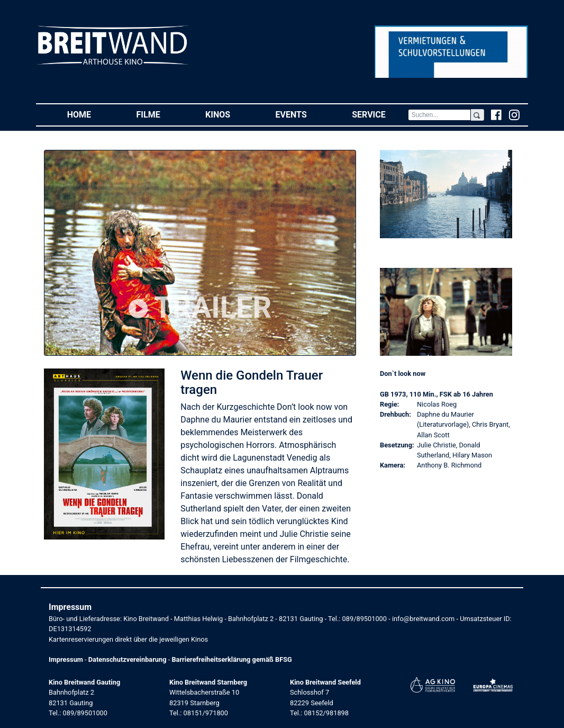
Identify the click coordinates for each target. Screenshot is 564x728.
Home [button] (90, 114)
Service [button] (380, 114)
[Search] (439, 115)
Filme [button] (160, 114)
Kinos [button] (229, 114)
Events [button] (303, 114)
